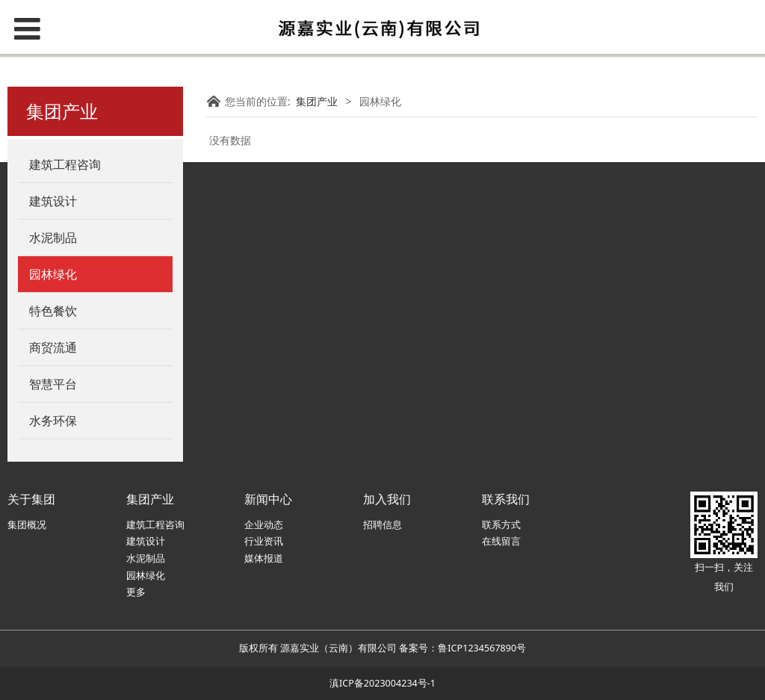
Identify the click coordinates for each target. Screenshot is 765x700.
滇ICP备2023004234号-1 (382, 683)
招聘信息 (382, 525)
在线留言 (501, 541)
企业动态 (264, 525)
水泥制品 (146, 558)
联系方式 (501, 525)
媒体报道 (264, 558)
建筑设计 (146, 541)
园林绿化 (146, 576)
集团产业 (317, 101)
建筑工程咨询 (155, 525)
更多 (136, 592)
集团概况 (27, 525)
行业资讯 (264, 541)
